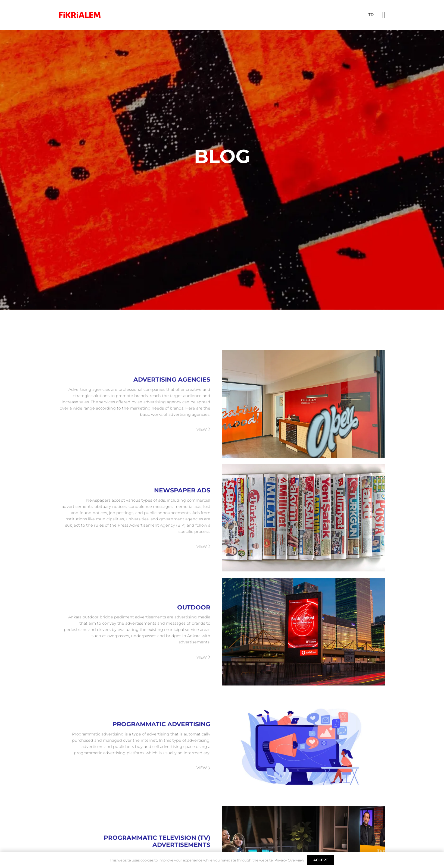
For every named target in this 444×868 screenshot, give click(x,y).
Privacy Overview (289, 860)
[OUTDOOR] (222, 632)
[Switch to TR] (371, 15)
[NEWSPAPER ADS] (222, 518)
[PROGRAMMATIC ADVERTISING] (222, 746)
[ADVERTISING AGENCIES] (222, 404)
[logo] (80, 15)
